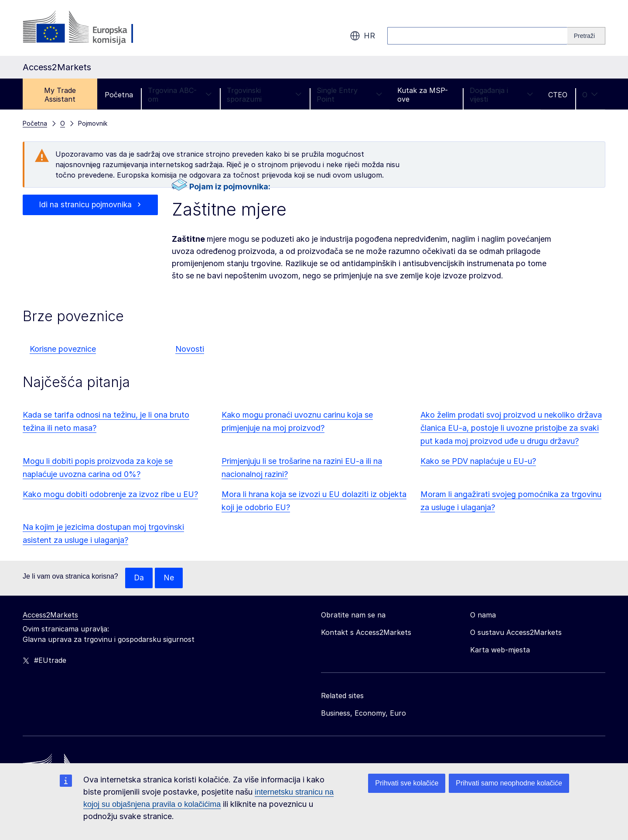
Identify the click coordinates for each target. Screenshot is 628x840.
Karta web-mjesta (500, 650)
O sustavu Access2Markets (516, 633)
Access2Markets (50, 615)
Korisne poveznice (63, 349)
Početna (119, 95)
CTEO (558, 95)
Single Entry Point (350, 95)
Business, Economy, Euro (363, 713)
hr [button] (362, 36)
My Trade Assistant (60, 95)
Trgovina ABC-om (180, 95)
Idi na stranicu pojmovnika (85, 205)
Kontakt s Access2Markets (366, 633)
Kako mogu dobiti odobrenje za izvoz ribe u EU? (110, 494)
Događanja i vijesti (502, 95)
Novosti (190, 349)
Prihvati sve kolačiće (407, 783)
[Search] (586, 36)
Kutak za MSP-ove (423, 95)
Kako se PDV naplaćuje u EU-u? (478, 461)
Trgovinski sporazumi (264, 95)
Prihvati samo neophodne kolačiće (509, 783)
